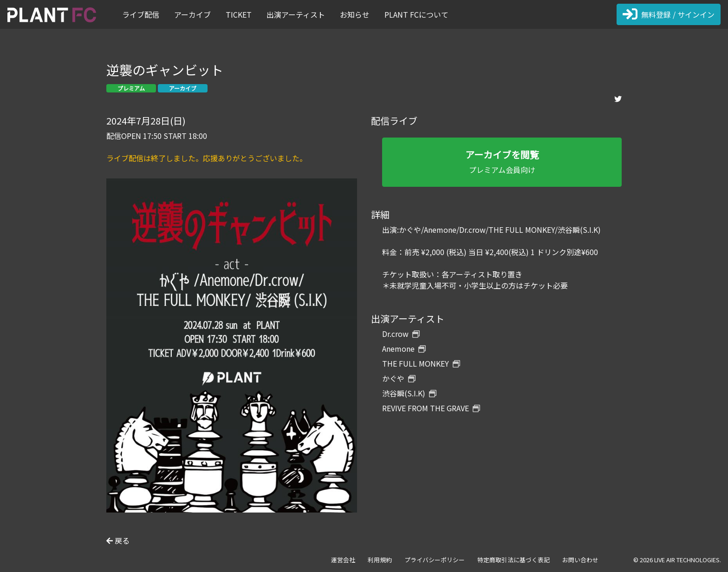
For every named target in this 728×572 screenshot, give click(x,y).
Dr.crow (401, 334)
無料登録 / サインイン (669, 14)
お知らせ (355, 14)
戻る (118, 540)
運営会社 (343, 560)
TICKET (239, 14)
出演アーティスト (296, 14)
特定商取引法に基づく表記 (513, 560)
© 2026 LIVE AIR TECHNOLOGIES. (677, 560)
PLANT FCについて (416, 14)
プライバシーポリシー (435, 560)
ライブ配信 (141, 14)
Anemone (404, 348)
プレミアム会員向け (502, 161)
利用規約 (380, 560)
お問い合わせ (580, 560)
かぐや (399, 378)
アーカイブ (192, 14)
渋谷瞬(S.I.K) (409, 393)
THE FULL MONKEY (421, 363)
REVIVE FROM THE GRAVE (431, 408)
